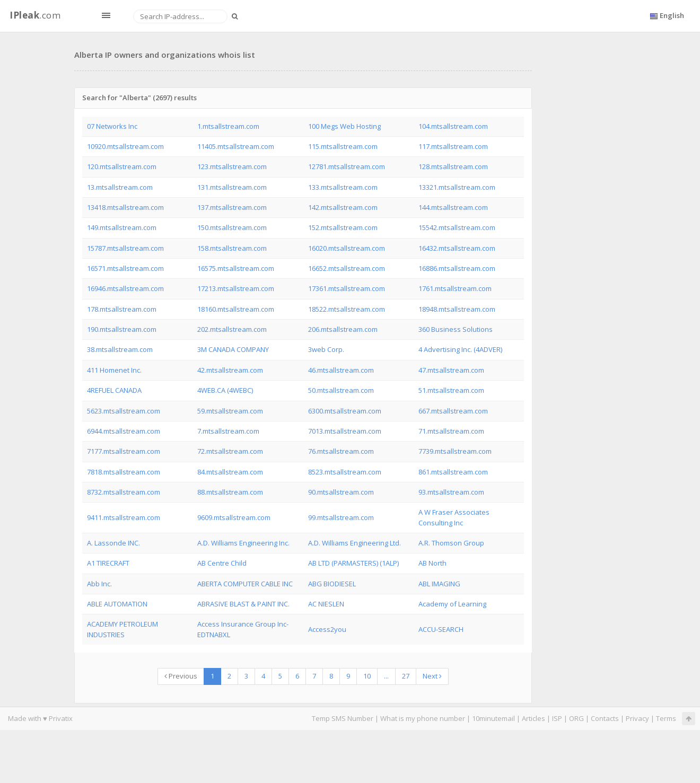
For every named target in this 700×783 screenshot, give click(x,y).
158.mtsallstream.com (232, 248)
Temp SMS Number (343, 718)
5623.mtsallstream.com (124, 411)
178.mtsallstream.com (122, 309)
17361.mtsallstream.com (347, 288)
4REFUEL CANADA (114, 390)
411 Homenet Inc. (114, 370)
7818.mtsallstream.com (124, 472)
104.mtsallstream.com (453, 126)
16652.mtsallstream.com (347, 268)
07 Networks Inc (112, 126)
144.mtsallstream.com (453, 207)
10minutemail (493, 718)
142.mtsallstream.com (343, 207)
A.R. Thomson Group (451, 543)
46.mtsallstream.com (341, 370)
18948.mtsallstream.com (457, 309)
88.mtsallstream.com (230, 492)
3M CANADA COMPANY (233, 349)
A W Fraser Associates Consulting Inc (454, 517)
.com (35, 15)
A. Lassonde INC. (113, 543)
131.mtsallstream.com (232, 187)
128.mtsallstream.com (453, 166)
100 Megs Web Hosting (344, 126)
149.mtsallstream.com (122, 227)
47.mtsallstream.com (451, 370)
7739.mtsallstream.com (455, 451)
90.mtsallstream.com (341, 492)
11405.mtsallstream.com (236, 146)
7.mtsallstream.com (228, 431)
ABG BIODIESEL (332, 584)
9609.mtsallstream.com (234, 517)
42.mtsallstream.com (230, 370)
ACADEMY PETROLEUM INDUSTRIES (122, 629)
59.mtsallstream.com (230, 411)
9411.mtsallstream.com (124, 517)
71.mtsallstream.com (451, 431)
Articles (533, 718)
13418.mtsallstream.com (125, 207)
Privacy (637, 718)
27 (406, 676)
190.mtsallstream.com (122, 329)
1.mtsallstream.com (228, 126)
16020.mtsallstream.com (347, 248)
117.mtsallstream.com (453, 146)
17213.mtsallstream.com (236, 288)
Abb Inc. (99, 584)
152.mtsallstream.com (343, 227)
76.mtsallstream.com (341, 451)
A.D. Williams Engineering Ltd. (355, 543)
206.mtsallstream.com (343, 329)
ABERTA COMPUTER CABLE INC (245, 584)
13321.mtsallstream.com (457, 187)
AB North (432, 563)
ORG (576, 718)
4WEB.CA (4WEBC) (225, 390)
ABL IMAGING (439, 584)
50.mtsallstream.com (341, 390)
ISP (557, 718)
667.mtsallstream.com (453, 411)
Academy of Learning (452, 604)
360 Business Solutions (456, 329)
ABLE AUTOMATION (117, 604)
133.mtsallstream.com (343, 187)
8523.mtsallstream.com (345, 472)
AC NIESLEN (326, 604)
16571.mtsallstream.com (125, 268)
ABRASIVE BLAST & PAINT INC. (243, 604)
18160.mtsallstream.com (236, 309)
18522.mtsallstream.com (347, 309)
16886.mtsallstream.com (457, 268)
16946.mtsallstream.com (125, 288)
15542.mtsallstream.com (457, 227)
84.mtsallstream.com (230, 472)
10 (367, 676)
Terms (666, 718)
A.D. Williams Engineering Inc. (243, 543)
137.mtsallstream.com (232, 207)
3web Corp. (326, 349)
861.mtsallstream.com (453, 472)
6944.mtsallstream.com (124, 431)
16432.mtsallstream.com (457, 248)
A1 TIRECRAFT (108, 563)
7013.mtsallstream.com (345, 431)
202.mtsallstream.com (232, 329)
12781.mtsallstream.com (347, 166)
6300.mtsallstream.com (345, 411)
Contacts (605, 718)
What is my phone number (423, 718)
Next (432, 676)
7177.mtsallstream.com (124, 451)
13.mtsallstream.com (120, 187)
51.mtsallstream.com (451, 390)
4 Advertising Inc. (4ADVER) (460, 349)
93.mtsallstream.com (451, 492)
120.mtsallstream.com (122, 166)
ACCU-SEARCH (441, 629)
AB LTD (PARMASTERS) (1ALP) (353, 563)
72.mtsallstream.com (230, 451)
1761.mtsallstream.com (455, 288)
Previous (181, 676)
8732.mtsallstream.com (124, 492)
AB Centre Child (222, 563)
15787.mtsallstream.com (125, 248)
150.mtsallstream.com (232, 227)
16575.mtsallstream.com (236, 268)
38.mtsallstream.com (120, 349)
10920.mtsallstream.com (125, 146)
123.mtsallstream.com (232, 166)
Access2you (327, 629)
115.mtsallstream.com (343, 146)
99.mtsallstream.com (341, 517)
